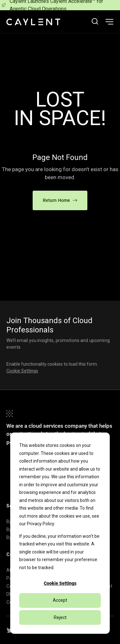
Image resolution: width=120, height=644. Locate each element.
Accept (60, 600)
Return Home (60, 200)
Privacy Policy (40, 524)
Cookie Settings (60, 583)
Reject (60, 617)
